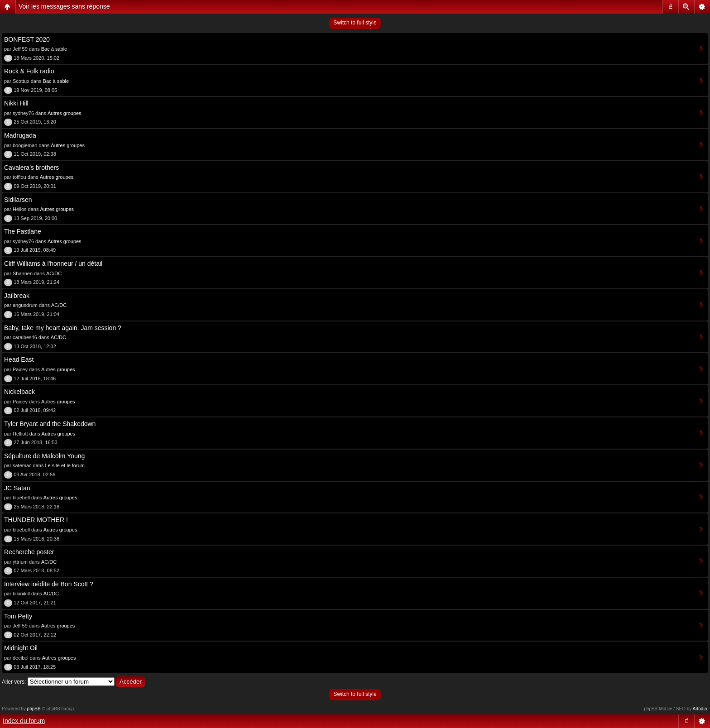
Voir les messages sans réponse (64, 6)
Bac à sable (54, 49)
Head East (19, 359)
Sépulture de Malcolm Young (44, 456)
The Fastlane (23, 231)
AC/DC (54, 273)
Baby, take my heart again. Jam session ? (63, 328)
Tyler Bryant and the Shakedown (50, 424)
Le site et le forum (65, 465)
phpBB (34, 709)
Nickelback (19, 392)
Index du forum (24, 721)
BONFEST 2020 (27, 39)
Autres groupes (65, 113)
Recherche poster (29, 552)
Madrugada (20, 135)
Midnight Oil (21, 648)
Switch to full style (355, 23)
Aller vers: (14, 682)
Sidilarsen (18, 200)
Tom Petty (18, 616)
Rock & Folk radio (29, 71)
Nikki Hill (16, 103)
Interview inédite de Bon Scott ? (49, 584)
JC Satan (17, 488)
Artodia (700, 709)
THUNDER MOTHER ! (36, 520)
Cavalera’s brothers (31, 168)
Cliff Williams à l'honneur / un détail (53, 263)
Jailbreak (17, 296)
